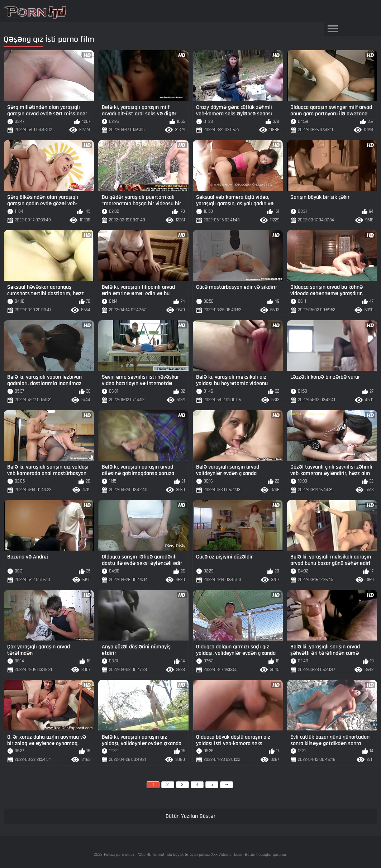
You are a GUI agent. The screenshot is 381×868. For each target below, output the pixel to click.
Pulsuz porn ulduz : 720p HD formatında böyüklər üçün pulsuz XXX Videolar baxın (174, 855)
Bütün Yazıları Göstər (190, 816)
